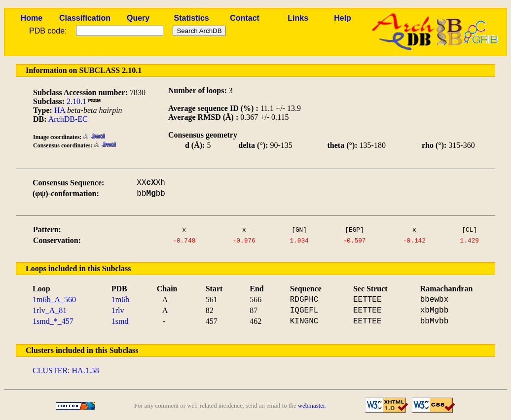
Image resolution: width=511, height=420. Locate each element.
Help (343, 18)
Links (298, 18)
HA (60, 110)
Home (32, 18)
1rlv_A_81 (50, 310)
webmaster (311, 406)
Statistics (192, 18)
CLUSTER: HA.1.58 (66, 370)
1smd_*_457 (53, 321)
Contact (245, 18)
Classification (85, 18)
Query (138, 18)
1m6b (120, 299)
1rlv (118, 310)
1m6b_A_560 (54, 299)
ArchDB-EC (68, 119)
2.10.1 (76, 101)
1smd (120, 321)
